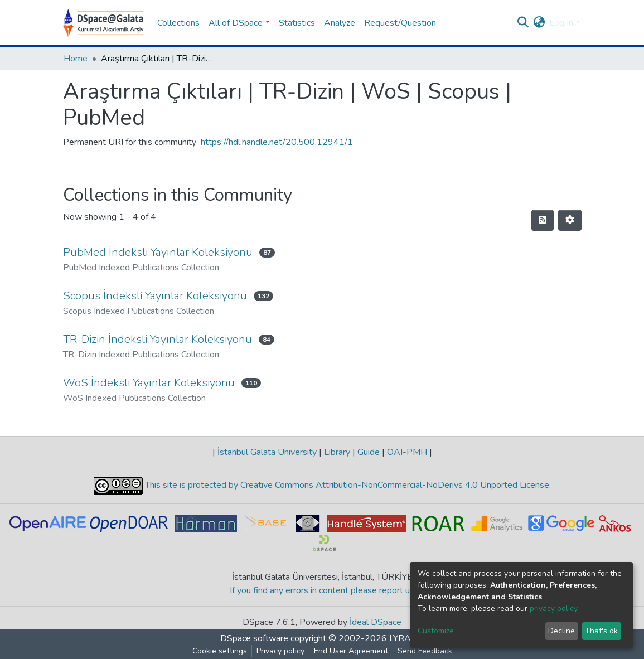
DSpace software (254, 638)
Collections (178, 23)
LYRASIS (407, 638)
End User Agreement (351, 651)
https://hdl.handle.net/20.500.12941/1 (277, 142)
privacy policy (553, 609)
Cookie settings (220, 651)
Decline (561, 631)
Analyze (340, 23)
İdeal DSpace (376, 622)
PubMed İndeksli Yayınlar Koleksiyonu (158, 252)
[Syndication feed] (543, 220)
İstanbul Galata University (267, 452)
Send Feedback (425, 651)
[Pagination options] (570, 220)
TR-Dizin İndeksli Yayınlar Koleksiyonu (158, 339)
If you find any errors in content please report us (322, 590)
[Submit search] (523, 23)
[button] (539, 23)
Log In (561, 23)
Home (76, 59)
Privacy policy (280, 651)
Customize (436, 631)
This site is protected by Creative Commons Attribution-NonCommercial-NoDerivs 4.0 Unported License (346, 486)
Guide (369, 452)
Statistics (297, 23)
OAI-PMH (407, 452)
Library (337, 452)
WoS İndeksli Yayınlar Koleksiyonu (149, 383)
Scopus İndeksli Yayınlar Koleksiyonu (155, 296)
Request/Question (400, 23)
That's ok (601, 631)
